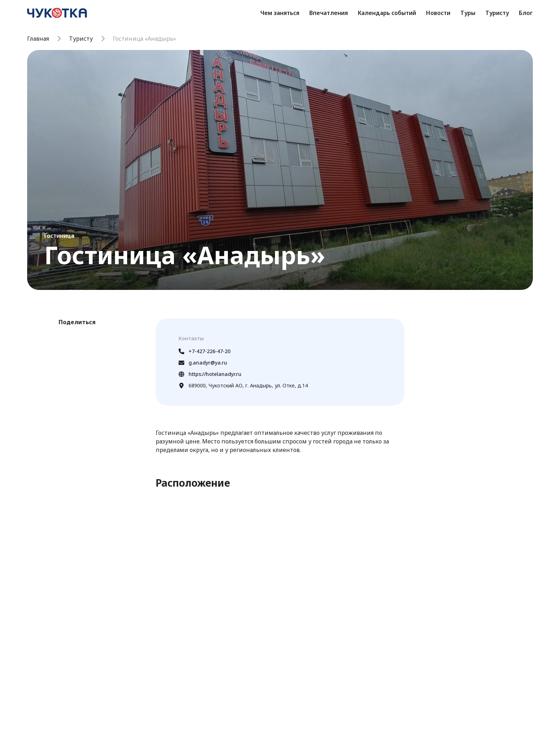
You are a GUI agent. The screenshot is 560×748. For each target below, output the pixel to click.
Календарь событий (387, 13)
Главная (38, 39)
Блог (526, 13)
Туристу (497, 13)
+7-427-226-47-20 (204, 351)
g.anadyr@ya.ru (203, 363)
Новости (438, 13)
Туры (468, 13)
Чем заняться (280, 13)
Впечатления (329, 13)
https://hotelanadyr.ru (210, 374)
